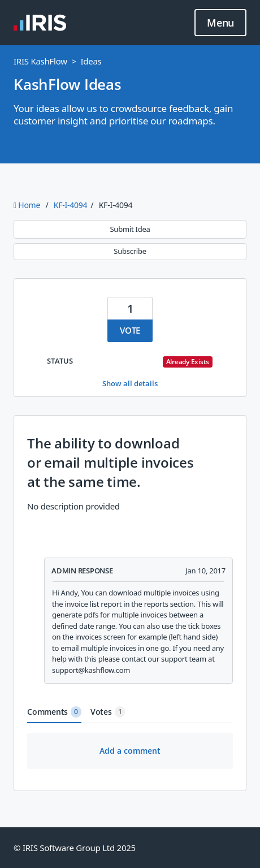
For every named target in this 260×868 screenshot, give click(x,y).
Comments (54, 712)
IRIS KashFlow (40, 61)
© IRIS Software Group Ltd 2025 (75, 848)
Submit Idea (130, 229)
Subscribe (130, 251)
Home (28, 205)
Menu (220, 23)
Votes (108, 712)
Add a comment (130, 751)
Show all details (130, 383)
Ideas (91, 61)
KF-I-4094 (70, 205)
